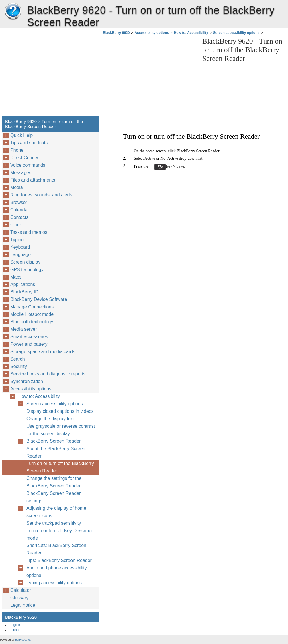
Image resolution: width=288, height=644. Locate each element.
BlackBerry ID (24, 292)
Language (20, 255)
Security (19, 366)
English (15, 625)
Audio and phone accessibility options (57, 572)
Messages (21, 173)
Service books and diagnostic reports (48, 374)
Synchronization (27, 381)
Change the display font (50, 419)
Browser (19, 202)
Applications (23, 284)
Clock (16, 225)
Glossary (19, 598)
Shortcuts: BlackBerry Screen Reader (56, 549)
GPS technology (27, 270)
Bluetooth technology (32, 322)
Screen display (25, 262)
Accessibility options (152, 33)
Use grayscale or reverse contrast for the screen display (61, 430)
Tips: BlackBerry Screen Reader (59, 560)
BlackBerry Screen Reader (53, 441)
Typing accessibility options (54, 583)
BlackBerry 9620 (13, 11)
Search (18, 359)
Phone (17, 150)
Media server (23, 329)
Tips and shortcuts (29, 143)
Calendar (20, 210)
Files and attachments (33, 180)
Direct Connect (26, 158)
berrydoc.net (23, 640)
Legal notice (23, 605)
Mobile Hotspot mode (32, 314)
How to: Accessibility (191, 33)
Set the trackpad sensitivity (54, 523)
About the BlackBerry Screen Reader (56, 452)
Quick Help (21, 135)
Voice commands (28, 165)
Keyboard (20, 247)
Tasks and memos (29, 232)
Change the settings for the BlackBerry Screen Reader (54, 482)
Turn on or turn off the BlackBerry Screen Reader (60, 467)
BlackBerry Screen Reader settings (53, 497)
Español (15, 630)
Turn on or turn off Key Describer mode (60, 534)
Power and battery (29, 344)
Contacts (19, 217)
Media (17, 187)
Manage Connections (32, 307)
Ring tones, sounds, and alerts (41, 195)
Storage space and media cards (43, 352)
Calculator (21, 590)
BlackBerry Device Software (39, 299)
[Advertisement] (150, 77)
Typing (17, 240)
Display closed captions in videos (60, 411)
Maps (16, 277)
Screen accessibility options (236, 33)
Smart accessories (29, 337)
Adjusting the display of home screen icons (56, 512)
